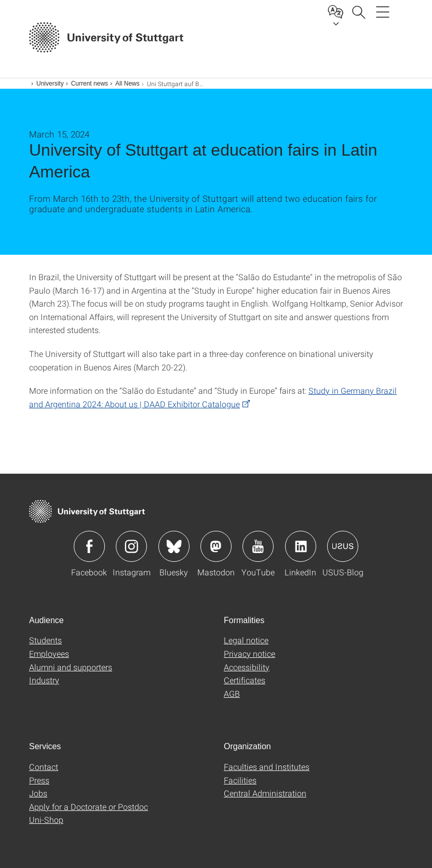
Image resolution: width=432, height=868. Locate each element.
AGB (232, 693)
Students (45, 640)
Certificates (245, 680)
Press (39, 780)
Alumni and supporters (71, 667)
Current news (90, 84)
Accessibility (247, 667)
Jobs (38, 793)
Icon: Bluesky (174, 546)
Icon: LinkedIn (301, 546)
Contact (44, 767)
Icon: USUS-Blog (343, 546)
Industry (44, 680)
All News (127, 84)
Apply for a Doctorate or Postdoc (89, 807)
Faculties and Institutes (267, 767)
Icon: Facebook (89, 546)
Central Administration (265, 793)
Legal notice (246, 640)
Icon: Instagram (131, 546)
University (50, 84)
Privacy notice (249, 653)
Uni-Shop (46, 819)
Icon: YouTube (258, 546)
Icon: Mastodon (216, 546)
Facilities (240, 780)
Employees (49, 653)
